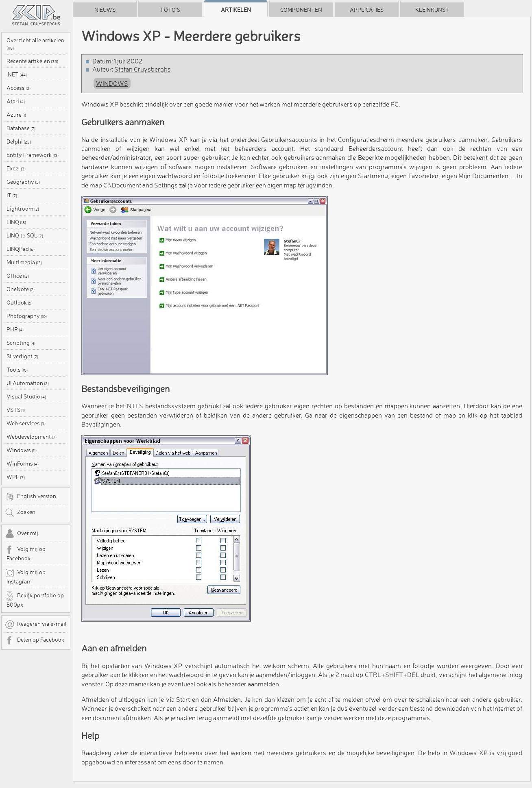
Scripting (21, 343)
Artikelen (236, 10)
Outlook (20, 303)
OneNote (21, 289)
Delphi (19, 141)
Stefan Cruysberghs (143, 69)
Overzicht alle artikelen (35, 44)
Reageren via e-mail (36, 625)
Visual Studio (26, 396)
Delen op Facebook (35, 640)
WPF (16, 477)
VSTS (16, 410)
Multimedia (24, 262)
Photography (27, 316)
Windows (22, 450)
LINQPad (21, 249)
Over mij (22, 534)
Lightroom (23, 209)
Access (19, 88)
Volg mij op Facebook (25, 553)
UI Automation (28, 383)
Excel (16, 168)
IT (12, 195)
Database (21, 128)
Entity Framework (33, 155)
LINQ (16, 222)
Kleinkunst (432, 10)
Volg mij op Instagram (25, 577)
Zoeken (20, 513)
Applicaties (367, 10)
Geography (23, 182)
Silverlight (22, 356)
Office (18, 276)
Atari (16, 101)
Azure (16, 115)
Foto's (170, 10)
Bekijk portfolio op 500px (34, 600)
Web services (26, 423)
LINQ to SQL (25, 235)
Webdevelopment (32, 437)
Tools (17, 370)
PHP (15, 329)
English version (31, 497)
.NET (17, 74)
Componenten (301, 10)
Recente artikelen (32, 61)
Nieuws (105, 10)
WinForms (23, 464)
